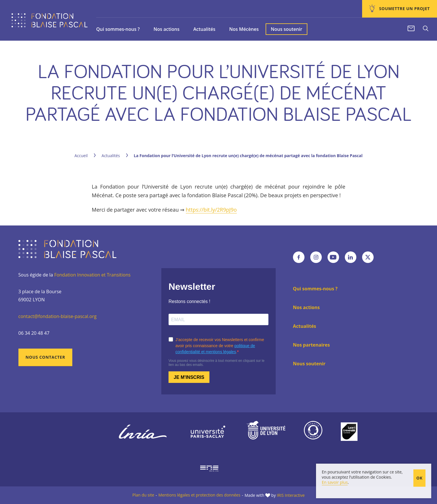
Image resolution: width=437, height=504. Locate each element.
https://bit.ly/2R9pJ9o (211, 210)
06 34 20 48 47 (34, 333)
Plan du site (143, 495)
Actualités (204, 29)
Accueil (81, 156)
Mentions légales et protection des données (199, 495)
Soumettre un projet (404, 9)
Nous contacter (46, 357)
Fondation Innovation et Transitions (92, 275)
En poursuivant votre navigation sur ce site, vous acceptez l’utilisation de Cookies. (362, 495)
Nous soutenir (286, 29)
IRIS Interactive (291, 495)
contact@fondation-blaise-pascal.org (58, 316)
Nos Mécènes (244, 29)
